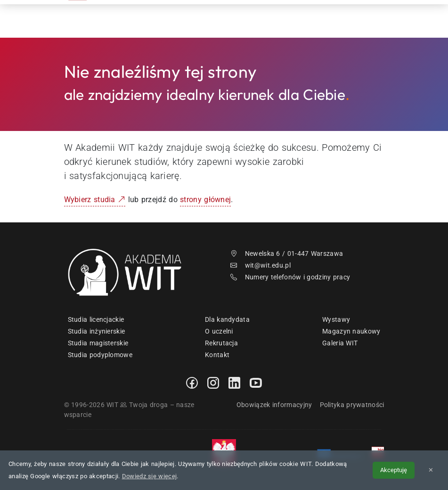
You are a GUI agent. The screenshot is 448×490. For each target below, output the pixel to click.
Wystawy (336, 319)
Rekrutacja (196, 19)
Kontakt (345, 19)
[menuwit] (382, 19)
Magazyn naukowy (351, 331)
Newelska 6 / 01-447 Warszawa (287, 253)
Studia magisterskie (98, 343)
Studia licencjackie (96, 319)
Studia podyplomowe (100, 355)
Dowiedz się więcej (149, 476)
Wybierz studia (95, 200)
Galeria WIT (340, 343)
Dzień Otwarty (291, 19)
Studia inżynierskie (97, 331)
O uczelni (219, 331)
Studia (241, 19)
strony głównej (205, 200)
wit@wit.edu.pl (261, 265)
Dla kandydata (227, 319)
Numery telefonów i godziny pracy (290, 277)
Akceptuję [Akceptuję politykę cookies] (394, 470)
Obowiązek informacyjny (274, 405)
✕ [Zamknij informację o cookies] (431, 470)
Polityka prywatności (352, 405)
